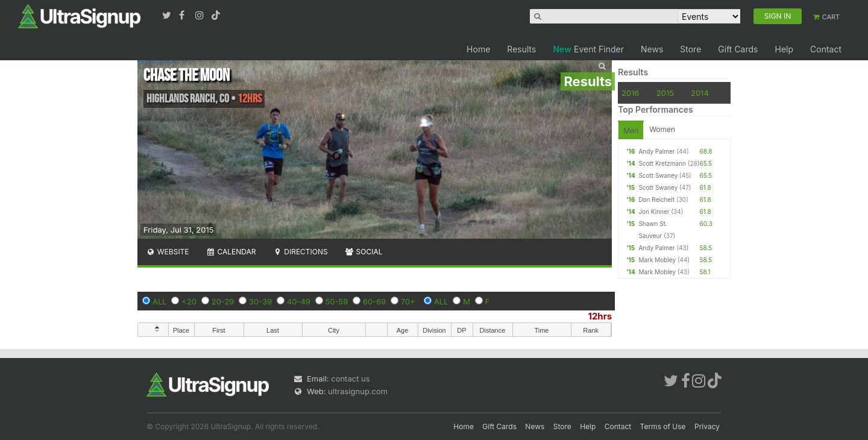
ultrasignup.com (358, 391)
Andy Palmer (656, 151)
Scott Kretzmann (662, 163)
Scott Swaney (658, 175)
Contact (826, 49)
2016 (630, 93)
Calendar (231, 252)
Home (478, 49)
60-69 (374, 301)
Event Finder (588, 49)
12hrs (600, 316)
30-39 (260, 301)
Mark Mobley (657, 260)
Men (631, 130)
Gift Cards (738, 49)
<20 (189, 301)
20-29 (223, 301)
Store (690, 49)
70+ (408, 301)
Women (662, 129)
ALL (160, 301)
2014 (700, 93)
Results (521, 49)
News (652, 49)
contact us (350, 379)
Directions (300, 252)
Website (168, 252)
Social (364, 252)
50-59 (337, 301)
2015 (665, 93)
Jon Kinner (654, 212)
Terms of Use (663, 426)
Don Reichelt (656, 200)
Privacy (707, 426)
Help (784, 49)
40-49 (299, 301)
